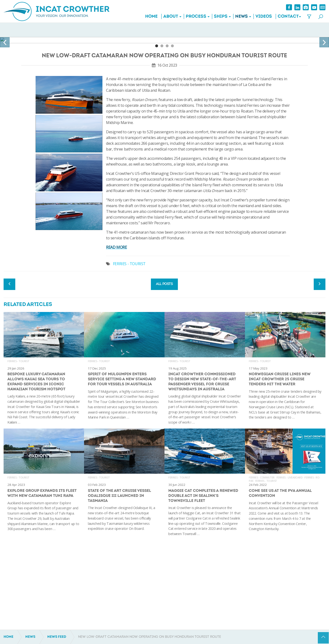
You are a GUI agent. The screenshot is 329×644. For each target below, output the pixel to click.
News (241, 17)
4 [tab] (172, 46)
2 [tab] (162, 46)
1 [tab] (157, 46)
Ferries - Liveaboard (290, 477)
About (171, 17)
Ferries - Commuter (262, 477)
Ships (221, 17)
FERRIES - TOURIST (129, 264)
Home (151, 17)
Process (196, 17)
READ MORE (116, 247)
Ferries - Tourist (18, 361)
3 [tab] (167, 46)
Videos (264, 17)
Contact (288, 17)
